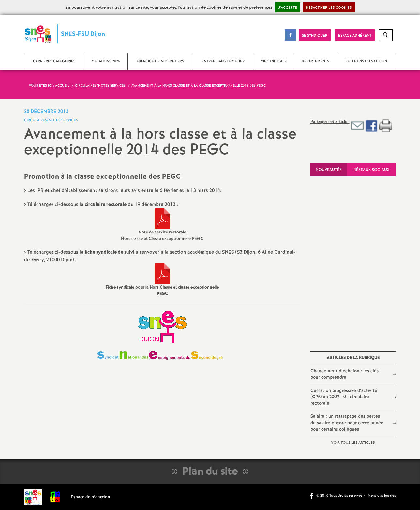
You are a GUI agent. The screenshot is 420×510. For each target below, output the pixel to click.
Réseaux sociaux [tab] (371, 170)
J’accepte (288, 8)
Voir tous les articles (353, 443)
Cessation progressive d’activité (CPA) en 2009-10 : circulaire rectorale (344, 397)
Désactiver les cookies (329, 8)
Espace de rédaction (90, 497)
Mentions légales (382, 496)
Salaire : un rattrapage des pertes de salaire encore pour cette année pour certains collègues (347, 423)
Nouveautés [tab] (329, 170)
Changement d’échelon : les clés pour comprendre (345, 374)
